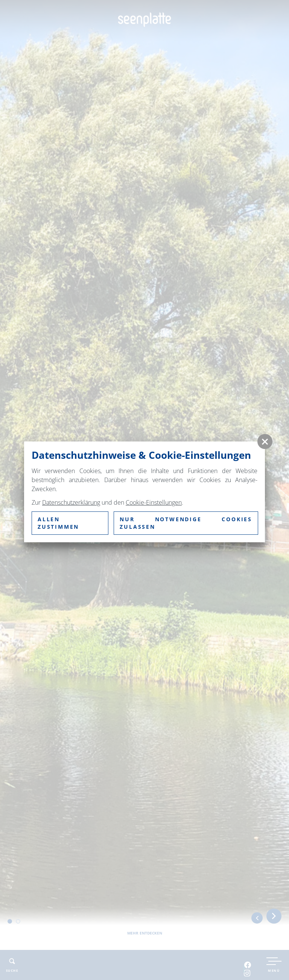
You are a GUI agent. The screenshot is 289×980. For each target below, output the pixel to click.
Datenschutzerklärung (71, 502)
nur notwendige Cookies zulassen (186, 523)
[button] (265, 441)
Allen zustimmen (58, 523)
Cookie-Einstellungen (154, 502)
